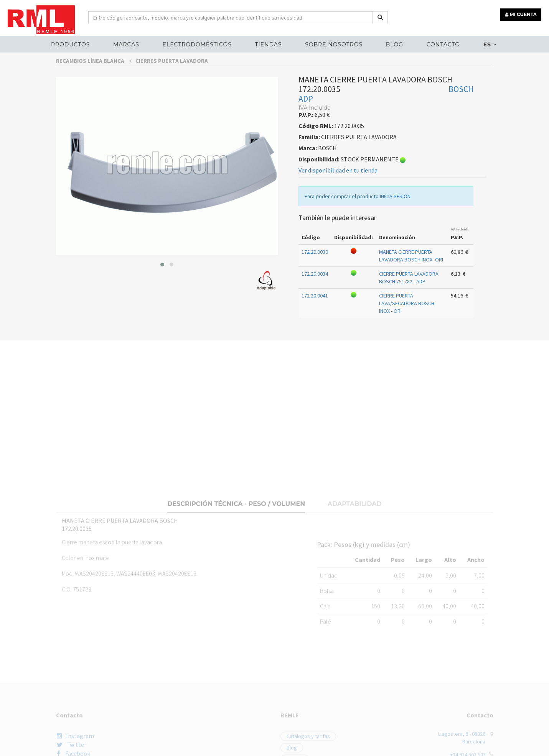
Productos (70, 44)
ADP (306, 116)
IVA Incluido (460, 247)
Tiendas (268, 44)
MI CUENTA (521, 14)
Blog (395, 44)
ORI (439, 277)
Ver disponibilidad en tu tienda (338, 188)
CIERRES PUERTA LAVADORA (172, 78)
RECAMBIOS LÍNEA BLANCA (94, 78)
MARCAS (126, 44)
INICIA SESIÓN (395, 214)
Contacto (443, 44)
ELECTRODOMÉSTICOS (197, 44)
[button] (162, 282)
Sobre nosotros (334, 44)
